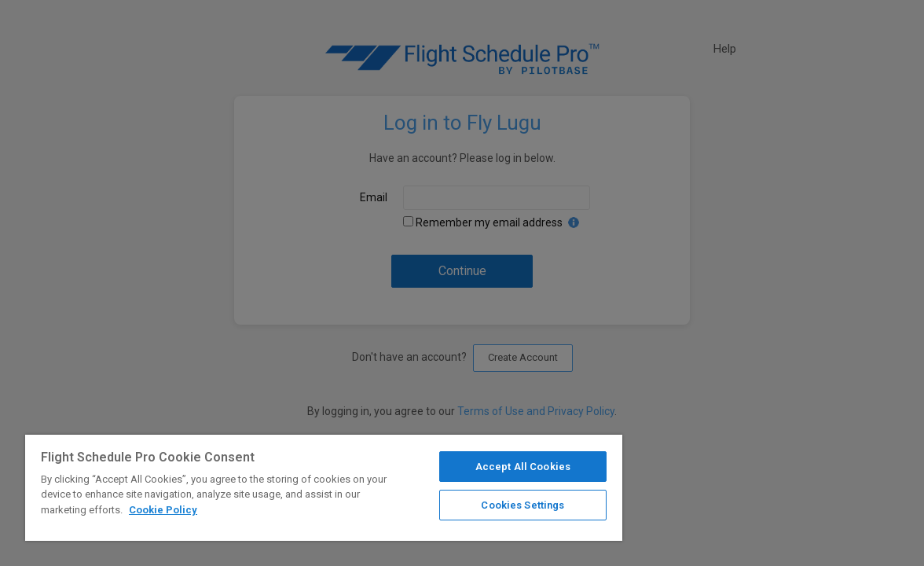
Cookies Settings (471, 505)
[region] (293, 488)
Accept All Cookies (471, 467)
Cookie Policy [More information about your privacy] (220, 510)
